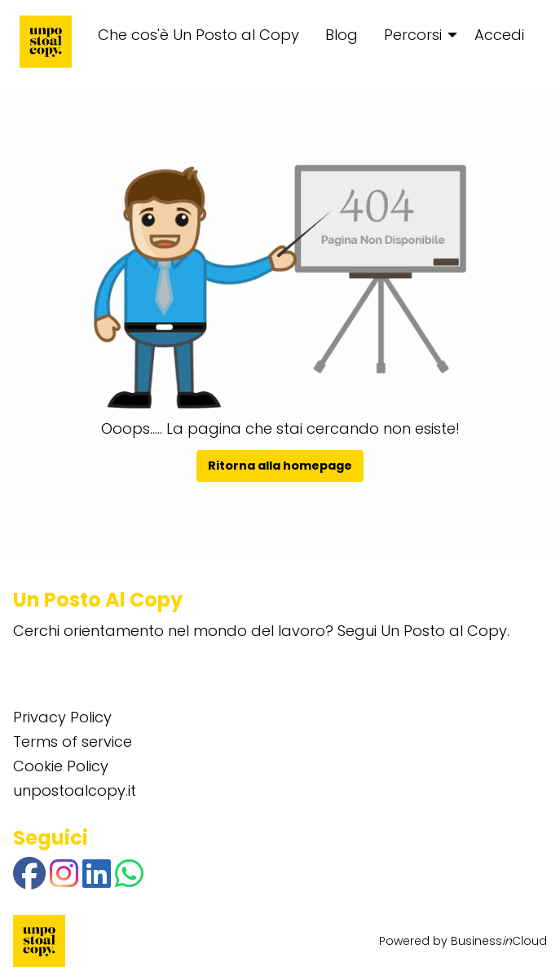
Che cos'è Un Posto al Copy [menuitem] (198, 35)
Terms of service (73, 742)
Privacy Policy (62, 717)
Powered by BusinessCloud (463, 941)
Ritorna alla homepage (280, 466)
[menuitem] (416, 35)
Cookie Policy (61, 766)
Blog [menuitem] (342, 35)
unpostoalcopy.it (75, 790)
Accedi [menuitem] (499, 35)
